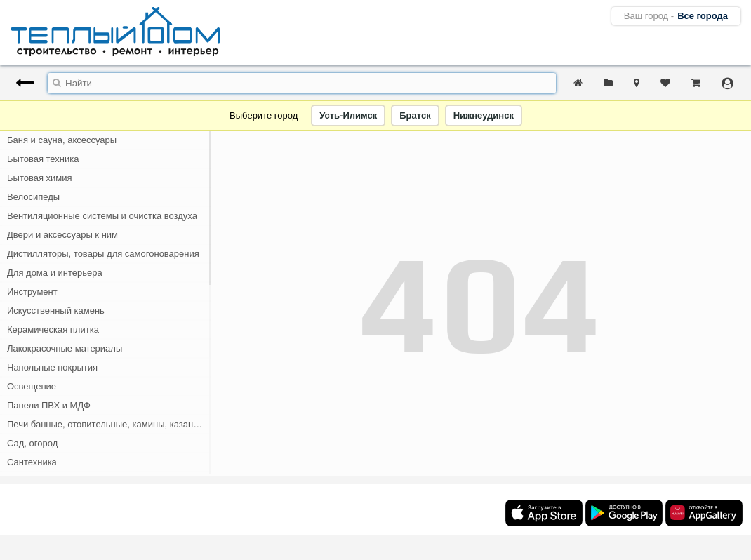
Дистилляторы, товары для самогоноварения (103, 254)
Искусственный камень (56, 311)
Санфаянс (29, 481)
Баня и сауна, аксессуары (62, 140)
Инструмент (32, 292)
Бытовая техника (43, 159)
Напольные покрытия (52, 367)
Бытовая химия (40, 178)
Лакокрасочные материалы (65, 348)
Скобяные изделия (47, 500)
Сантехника (32, 462)
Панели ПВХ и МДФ (49, 405)
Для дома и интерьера (55, 273)
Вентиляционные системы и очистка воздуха (102, 216)
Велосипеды (33, 197)
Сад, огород (32, 443)
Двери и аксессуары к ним (62, 235)
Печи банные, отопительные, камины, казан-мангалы (109, 424)
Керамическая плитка (53, 329)
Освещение (32, 386)
